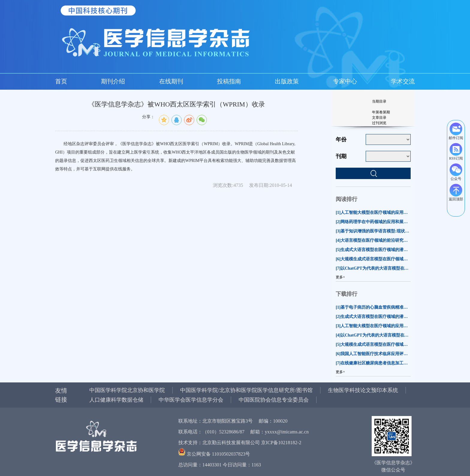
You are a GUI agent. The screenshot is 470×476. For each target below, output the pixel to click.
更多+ (340, 277)
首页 (61, 81)
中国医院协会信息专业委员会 (274, 400)
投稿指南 (229, 81)
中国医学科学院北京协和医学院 (127, 390)
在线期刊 (171, 81)
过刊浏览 (379, 123)
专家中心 (345, 81)
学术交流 (403, 81)
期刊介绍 (113, 81)
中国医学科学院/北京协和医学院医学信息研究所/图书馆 (246, 390)
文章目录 (379, 118)
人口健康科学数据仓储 (116, 400)
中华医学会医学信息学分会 (191, 400)
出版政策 (287, 81)
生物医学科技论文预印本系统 (363, 390)
